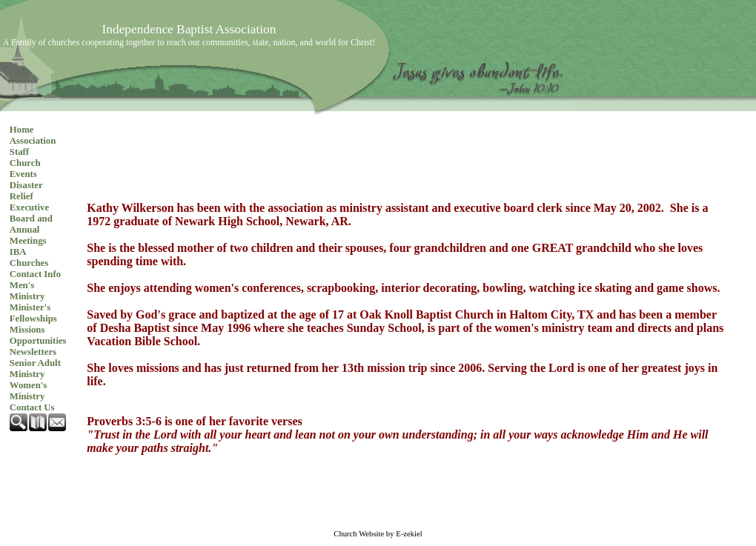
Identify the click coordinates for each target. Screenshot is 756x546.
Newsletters (33, 352)
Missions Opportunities (38, 335)
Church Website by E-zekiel (378, 534)
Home (22, 130)
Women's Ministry (28, 391)
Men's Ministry (27, 291)
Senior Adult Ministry (35, 369)
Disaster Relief (26, 191)
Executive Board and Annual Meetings (31, 224)
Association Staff (33, 146)
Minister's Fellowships (33, 313)
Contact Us (32, 407)
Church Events (25, 169)
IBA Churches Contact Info (35, 263)
